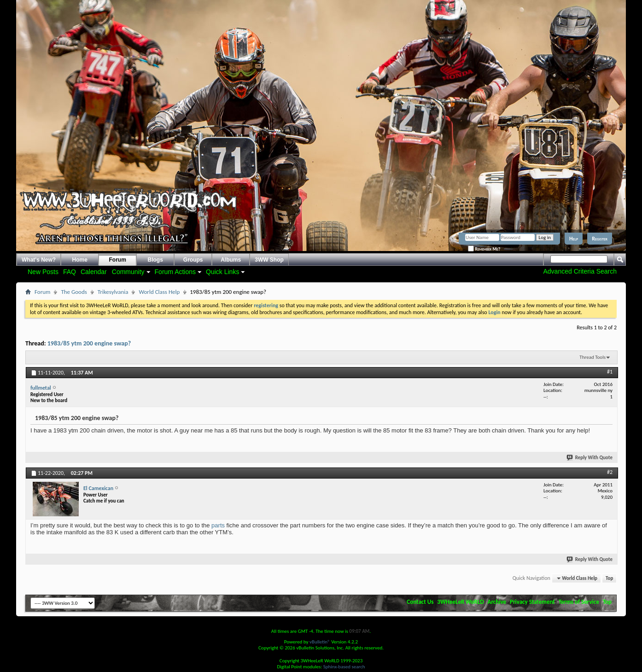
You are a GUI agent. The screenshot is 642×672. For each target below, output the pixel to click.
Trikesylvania (113, 292)
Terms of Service (579, 602)
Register (600, 239)
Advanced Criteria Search (580, 271)
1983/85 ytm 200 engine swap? (89, 343)
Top (609, 578)
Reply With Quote (590, 458)
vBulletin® (320, 642)
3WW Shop (269, 260)
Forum (118, 260)
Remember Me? (484, 249)
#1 (610, 372)
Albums (231, 260)
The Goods (74, 292)
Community (128, 272)
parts (218, 525)
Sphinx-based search (344, 667)
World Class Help (159, 292)
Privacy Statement (532, 602)
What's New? (39, 260)
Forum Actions (175, 272)
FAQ (70, 272)
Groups (193, 260)
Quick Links (222, 272)
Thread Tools (592, 357)
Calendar (94, 272)
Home (80, 260)
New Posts (43, 272)
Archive (497, 602)
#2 (610, 472)
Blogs (155, 260)
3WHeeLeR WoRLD (460, 602)
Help (574, 239)
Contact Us (420, 602)
